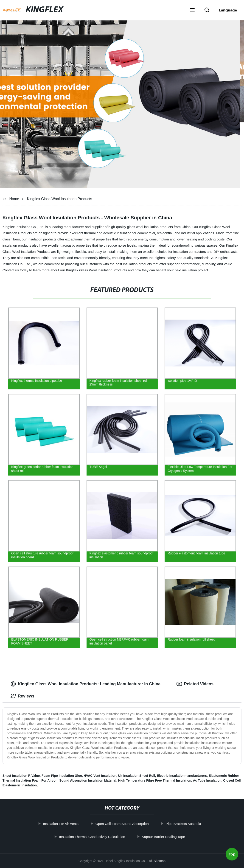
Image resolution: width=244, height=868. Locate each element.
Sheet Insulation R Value (21, 776)
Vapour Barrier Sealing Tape (164, 836)
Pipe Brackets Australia (183, 824)
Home (14, 199)
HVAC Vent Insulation (100, 776)
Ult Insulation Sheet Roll (136, 776)
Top (232, 856)
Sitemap (160, 861)
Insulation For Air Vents (61, 824)
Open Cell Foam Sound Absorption (122, 824)
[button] (192, 10)
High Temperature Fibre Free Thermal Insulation (155, 780)
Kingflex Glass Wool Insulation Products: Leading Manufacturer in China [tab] (86, 684)
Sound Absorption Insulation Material (88, 780)
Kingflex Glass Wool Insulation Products (60, 199)
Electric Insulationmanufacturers (182, 776)
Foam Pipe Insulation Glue (62, 776)
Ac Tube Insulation (207, 780)
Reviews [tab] (22, 696)
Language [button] (228, 10)
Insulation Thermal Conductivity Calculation (92, 836)
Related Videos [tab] (195, 684)
